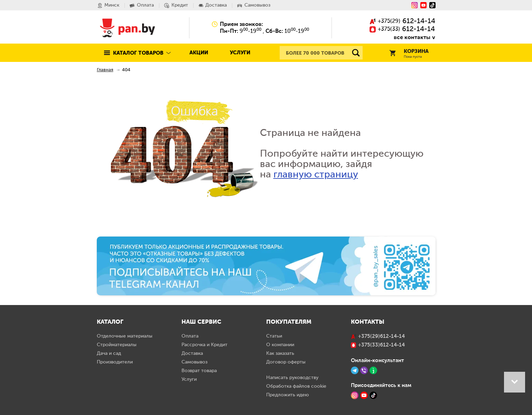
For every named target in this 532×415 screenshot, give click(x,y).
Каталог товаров (138, 53)
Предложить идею (288, 395)
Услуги (240, 53)
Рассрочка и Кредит (204, 345)
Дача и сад (109, 353)
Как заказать (280, 353)
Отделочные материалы (125, 336)
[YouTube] (423, 5)
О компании (280, 345)
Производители (115, 362)
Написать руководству (292, 378)
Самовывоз (194, 362)
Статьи (274, 336)
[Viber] (364, 370)
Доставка (192, 353)
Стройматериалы (117, 345)
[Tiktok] (432, 5)
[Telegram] (355, 370)
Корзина (409, 54)
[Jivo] (373, 370)
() (402, 22)
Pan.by (128, 28)
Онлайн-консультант (377, 360)
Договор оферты (286, 362)
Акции (199, 53)
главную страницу (316, 175)
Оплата (190, 336)
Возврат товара (199, 371)
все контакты (412, 37)
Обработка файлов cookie (296, 386)
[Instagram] (414, 5)
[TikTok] (373, 395)
